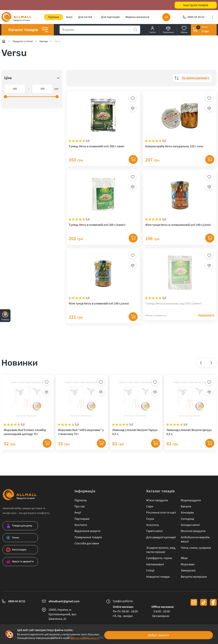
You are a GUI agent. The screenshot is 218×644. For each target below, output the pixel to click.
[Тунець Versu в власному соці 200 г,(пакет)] (180, 286)
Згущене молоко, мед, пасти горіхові (161, 550)
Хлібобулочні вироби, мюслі (195, 539)
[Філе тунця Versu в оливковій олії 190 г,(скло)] (103, 286)
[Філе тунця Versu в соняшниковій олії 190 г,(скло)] (180, 206)
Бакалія (186, 506)
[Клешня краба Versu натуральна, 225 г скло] (180, 125)
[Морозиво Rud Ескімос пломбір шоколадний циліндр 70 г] (28, 415)
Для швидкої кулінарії (161, 537)
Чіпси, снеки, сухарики (196, 548)
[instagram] (194, 602)
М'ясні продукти (157, 500)
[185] (15, 90)
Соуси (150, 519)
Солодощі (187, 519)
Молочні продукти (193, 531)
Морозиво (188, 564)
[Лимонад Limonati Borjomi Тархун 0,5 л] (136, 415)
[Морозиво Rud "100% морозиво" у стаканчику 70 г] (82, 415)
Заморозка (188, 570)
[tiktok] (204, 602)
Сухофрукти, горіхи (159, 558)
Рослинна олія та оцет (161, 513)
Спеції (150, 570)
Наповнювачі (155, 564)
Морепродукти (191, 500)
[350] (42, 90)
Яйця (184, 558)
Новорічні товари (158, 577)
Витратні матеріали (194, 577)
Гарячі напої (154, 531)
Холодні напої (190, 525)
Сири (150, 506)
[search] (100, 31)
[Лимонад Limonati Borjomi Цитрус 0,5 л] (190, 415)
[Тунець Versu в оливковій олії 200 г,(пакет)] (103, 206)
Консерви (187, 513)
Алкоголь (153, 525)
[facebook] (213, 602)
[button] (202, 371)
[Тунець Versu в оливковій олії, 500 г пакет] (103, 125)
